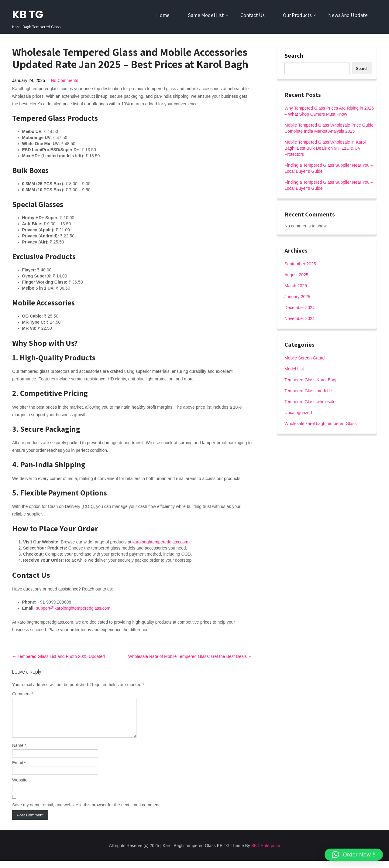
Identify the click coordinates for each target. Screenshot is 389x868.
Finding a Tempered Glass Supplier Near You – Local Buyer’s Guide (329, 168)
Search (294, 56)
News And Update (348, 15)
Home (163, 15)
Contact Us (253, 15)
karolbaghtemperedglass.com (160, 542)
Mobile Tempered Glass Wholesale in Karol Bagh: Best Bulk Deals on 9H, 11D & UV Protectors (325, 148)
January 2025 (297, 297)
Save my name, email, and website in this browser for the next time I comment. (86, 812)
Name (19, 753)
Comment (23, 694)
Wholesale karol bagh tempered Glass (320, 424)
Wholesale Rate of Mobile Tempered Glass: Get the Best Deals (190, 656)
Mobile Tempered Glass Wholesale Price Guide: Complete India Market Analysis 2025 (330, 128)
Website (20, 787)
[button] (354, 855)
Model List (294, 369)
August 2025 (296, 275)
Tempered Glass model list (310, 391)
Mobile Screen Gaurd (305, 358)
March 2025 (296, 286)
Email (19, 770)
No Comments (64, 80)
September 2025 (300, 264)
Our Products (297, 15)
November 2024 (300, 318)
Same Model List (206, 15)
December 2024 (300, 308)
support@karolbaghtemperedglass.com (73, 608)
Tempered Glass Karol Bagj (310, 380)
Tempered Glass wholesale (310, 402)
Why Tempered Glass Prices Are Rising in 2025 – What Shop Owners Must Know (329, 111)
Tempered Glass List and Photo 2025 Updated (59, 656)
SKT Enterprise (266, 853)
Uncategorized (298, 413)
